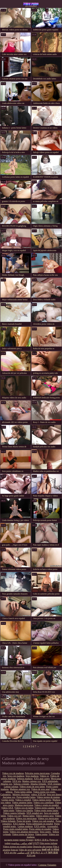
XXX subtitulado (50, 781)
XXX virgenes (54, 784)
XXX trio (17, 781)
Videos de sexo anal (40, 789)
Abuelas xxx (6, 784)
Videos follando (8, 821)
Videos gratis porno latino (46, 810)
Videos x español (23, 800)
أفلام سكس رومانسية (22, 843)
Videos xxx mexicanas (26, 818)
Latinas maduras (25, 826)
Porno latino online (23, 792)
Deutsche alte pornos (43, 847)
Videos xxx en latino (24, 808)
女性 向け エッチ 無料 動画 (44, 853)
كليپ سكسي (23, 853)
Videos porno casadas (45, 808)
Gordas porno (8, 800)
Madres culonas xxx (31, 781)
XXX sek (31, 855)
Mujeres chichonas (21, 795)
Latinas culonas (11, 787)
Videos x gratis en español (46, 805)
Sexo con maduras (16, 776)
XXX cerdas (40, 826)
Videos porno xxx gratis (44, 792)
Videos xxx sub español (43, 821)
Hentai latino (29, 816)
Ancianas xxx (9, 797)
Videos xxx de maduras (13, 773)
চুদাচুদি (36, 843)
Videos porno (41, 834)
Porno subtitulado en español (40, 824)
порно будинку (27, 840)
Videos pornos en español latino (31, 4)
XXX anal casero (42, 779)
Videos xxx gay (14, 816)
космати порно (11, 840)
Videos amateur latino (22, 803)
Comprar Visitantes (47, 865)
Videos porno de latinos (23, 834)
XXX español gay (34, 813)
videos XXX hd (38, 795)
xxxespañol (53, 826)
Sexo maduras (32, 776)
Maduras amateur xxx (20, 789)
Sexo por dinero (54, 795)
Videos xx (44, 776)
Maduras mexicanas (24, 805)
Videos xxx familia (24, 810)
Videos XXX (7, 808)
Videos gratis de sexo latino (32, 787)
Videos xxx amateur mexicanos (24, 832)
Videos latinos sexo (45, 816)
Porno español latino (26, 797)
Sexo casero (46, 832)
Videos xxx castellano (44, 803)
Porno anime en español (40, 829)
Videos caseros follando (14, 813)
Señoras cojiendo (21, 784)
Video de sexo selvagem (30, 850)
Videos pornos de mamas (48, 797)
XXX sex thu (10, 853)
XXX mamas (19, 824)
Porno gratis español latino (16, 829)
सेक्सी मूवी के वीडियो (51, 850)
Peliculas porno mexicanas (37, 773)
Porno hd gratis (24, 821)
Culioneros (6, 795)
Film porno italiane (49, 843)
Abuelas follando (38, 784)
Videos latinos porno (42, 800)
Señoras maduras (25, 779)
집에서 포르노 (42, 840)
